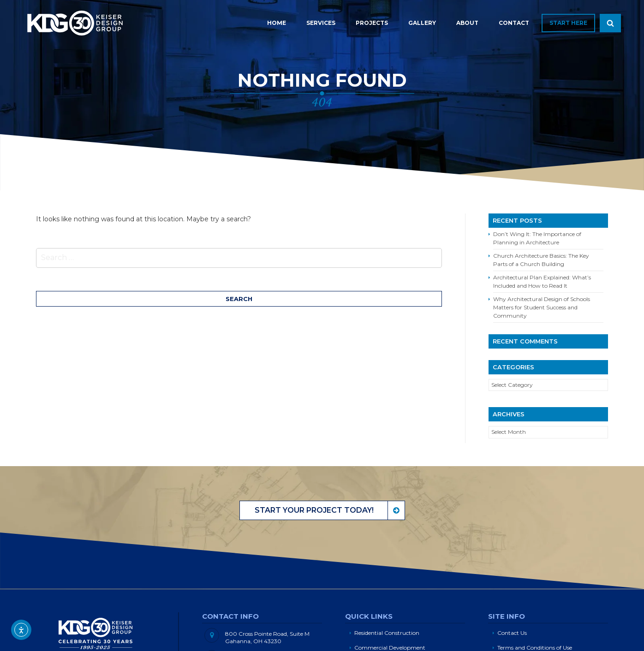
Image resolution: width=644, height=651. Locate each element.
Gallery (422, 23)
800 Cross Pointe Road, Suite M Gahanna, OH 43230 (267, 638)
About (467, 23)
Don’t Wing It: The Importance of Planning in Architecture (537, 238)
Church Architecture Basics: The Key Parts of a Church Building (541, 260)
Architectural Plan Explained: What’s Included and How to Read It (542, 281)
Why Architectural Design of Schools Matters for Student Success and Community (542, 307)
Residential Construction (387, 633)
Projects (372, 23)
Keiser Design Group (75, 23)
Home (277, 23)
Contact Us (512, 633)
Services (321, 23)
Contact (514, 23)
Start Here (568, 23)
